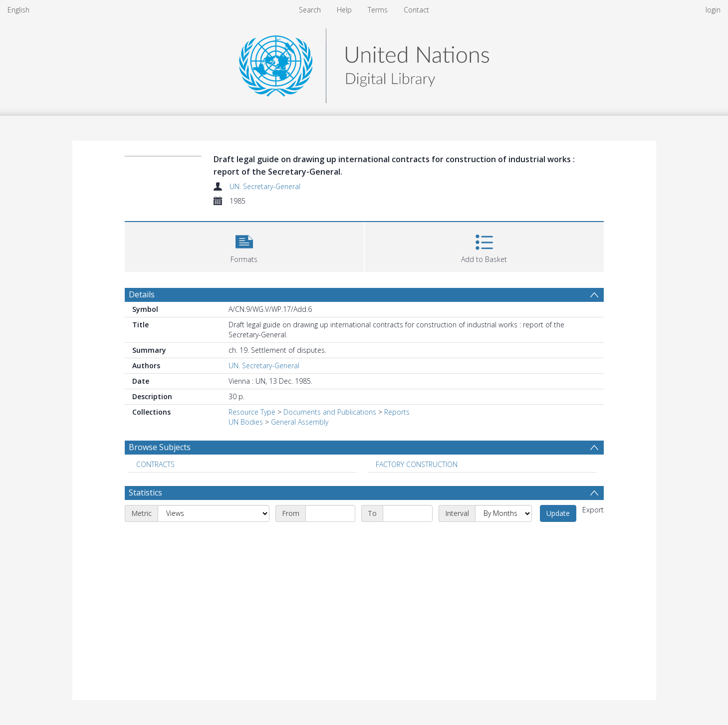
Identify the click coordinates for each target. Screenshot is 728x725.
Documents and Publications (330, 412)
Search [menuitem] (310, 10)
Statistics (145, 492)
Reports (397, 412)
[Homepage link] (364, 63)
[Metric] (214, 513)
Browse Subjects (160, 447)
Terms (378, 10)
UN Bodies (246, 422)
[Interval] (503, 513)
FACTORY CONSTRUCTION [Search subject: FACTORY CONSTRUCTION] (417, 464)
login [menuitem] (713, 10)
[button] (244, 246)
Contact (416, 10)
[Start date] (330, 513)
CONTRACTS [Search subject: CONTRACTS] (155, 464)
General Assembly (300, 422)
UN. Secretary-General (265, 186)
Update (558, 513)
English (18, 10)
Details (142, 294)
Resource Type (252, 412)
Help (344, 10)
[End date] (408, 513)
